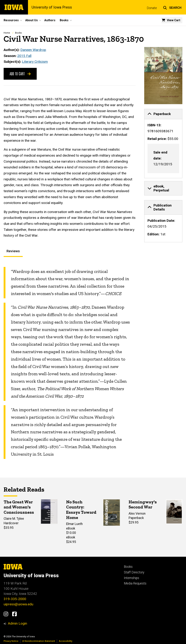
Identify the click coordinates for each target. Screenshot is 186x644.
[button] (172, 7)
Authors (50, 20)
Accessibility (66, 641)
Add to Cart (20, 73)
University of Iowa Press (52, 7)
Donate (152, 8)
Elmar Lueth (74, 524)
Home (7, 33)
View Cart (174, 20)
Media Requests (135, 583)
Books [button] (64, 20)
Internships (132, 578)
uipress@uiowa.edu (18, 604)
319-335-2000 (15, 599)
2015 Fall (24, 56)
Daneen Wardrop (33, 50)
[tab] (163, 114)
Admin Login (17, 623)
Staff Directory (134, 572)
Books (18, 33)
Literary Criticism (35, 62)
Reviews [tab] (13, 251)
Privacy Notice (11, 641)
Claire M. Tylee (14, 519)
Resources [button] (11, 20)
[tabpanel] (70, 363)
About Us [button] (32, 20)
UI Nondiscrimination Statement (39, 641)
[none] (163, 143)
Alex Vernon (137, 514)
